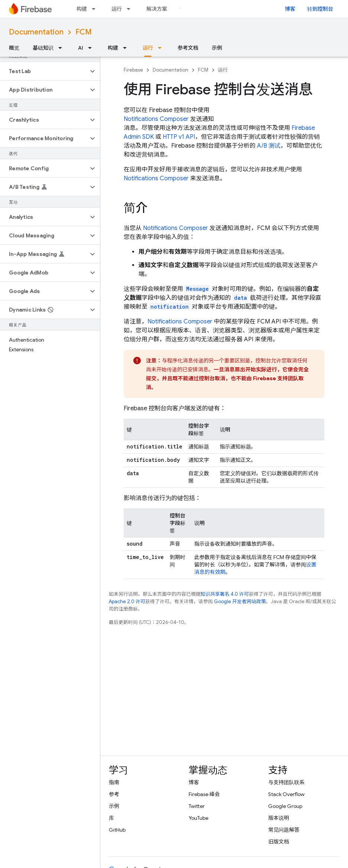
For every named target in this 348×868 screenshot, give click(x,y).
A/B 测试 (269, 146)
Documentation (36, 32)
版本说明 (279, 818)
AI (81, 48)
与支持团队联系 (286, 782)
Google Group (285, 806)
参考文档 (188, 48)
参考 (114, 794)
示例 (217, 48)
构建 (82, 9)
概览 (14, 48)
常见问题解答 (284, 830)
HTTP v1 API (179, 137)
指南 (114, 782)
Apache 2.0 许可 (127, 601)
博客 (290, 9)
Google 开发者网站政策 (240, 601)
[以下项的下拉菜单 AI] (92, 48)
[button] (44, 71)
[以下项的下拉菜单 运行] (131, 9)
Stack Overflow (286, 794)
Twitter (197, 806)
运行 (117, 9)
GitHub (117, 830)
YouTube (199, 818)
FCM (84, 32)
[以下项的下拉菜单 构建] (96, 9)
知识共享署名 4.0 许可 (225, 594)
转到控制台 (320, 9)
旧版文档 (279, 842)
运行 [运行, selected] (148, 48)
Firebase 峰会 (204, 794)
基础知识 (43, 48)
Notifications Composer (156, 119)
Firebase (133, 70)
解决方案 (157, 9)
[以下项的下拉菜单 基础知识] (62, 48)
